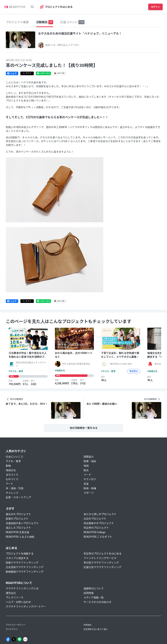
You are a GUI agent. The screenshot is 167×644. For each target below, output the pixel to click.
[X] (14, 639)
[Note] (25, 639)
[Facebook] (8, 639)
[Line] (19, 639)
